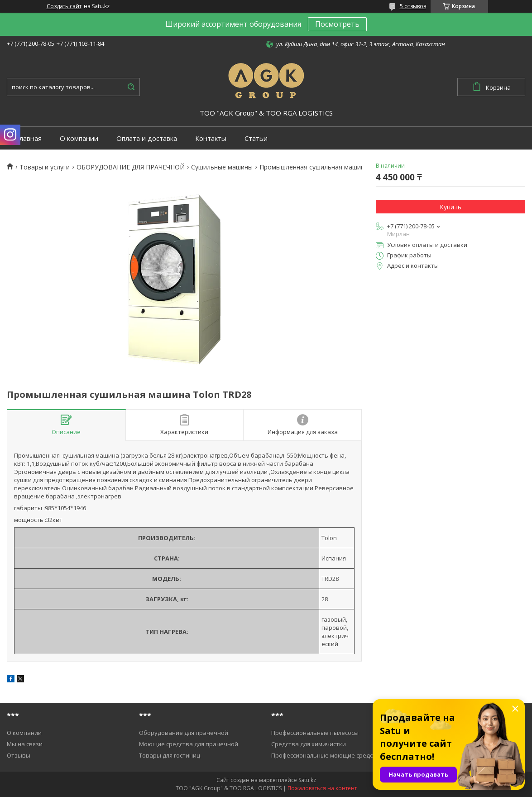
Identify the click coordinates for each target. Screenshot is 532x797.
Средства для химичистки (309, 744)
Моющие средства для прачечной (189, 744)
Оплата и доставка (147, 138)
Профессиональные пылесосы (315, 733)
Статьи (256, 138)
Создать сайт (64, 6)
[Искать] (131, 87)
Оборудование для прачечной (184, 733)
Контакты (211, 138)
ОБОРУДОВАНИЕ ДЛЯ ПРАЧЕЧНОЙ (131, 167)
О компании (79, 138)
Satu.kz (307, 780)
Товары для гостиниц (170, 755)
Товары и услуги (45, 167)
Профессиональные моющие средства (327, 755)
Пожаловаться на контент (322, 788)
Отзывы (19, 755)
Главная (29, 138)
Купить (451, 207)
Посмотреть (337, 24)
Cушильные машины (222, 167)
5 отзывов (413, 6)
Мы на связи (25, 744)
